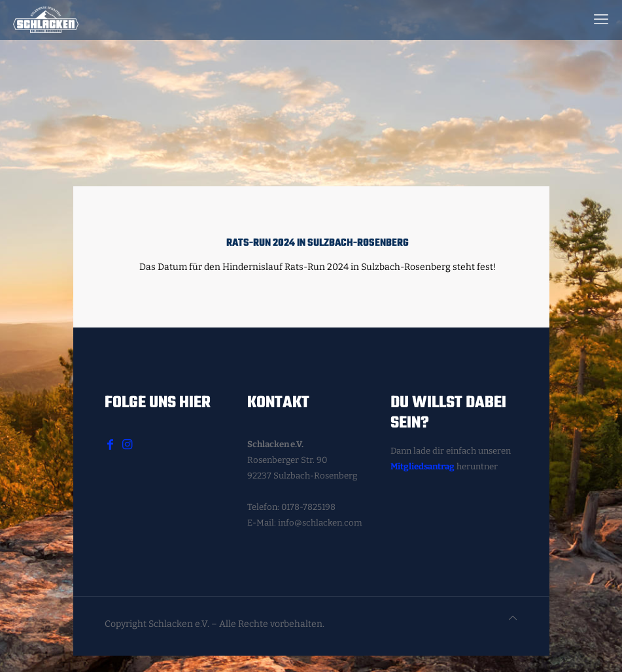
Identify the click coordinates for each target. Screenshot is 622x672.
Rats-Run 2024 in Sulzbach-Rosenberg (318, 243)
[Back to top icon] (513, 618)
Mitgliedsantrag (423, 466)
